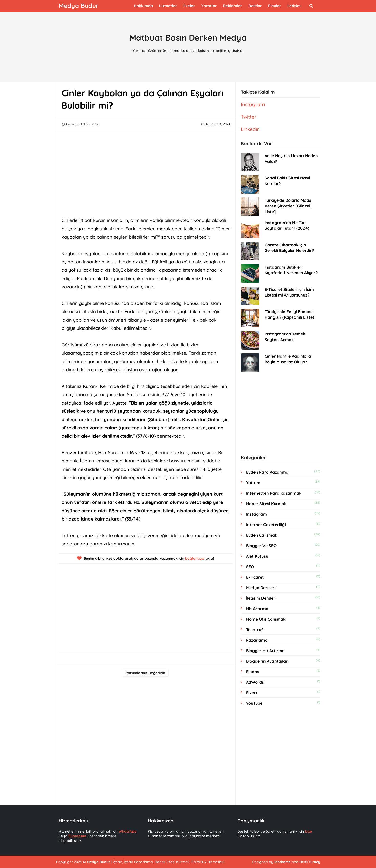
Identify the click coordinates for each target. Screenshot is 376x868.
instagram (256, 514)
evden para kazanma (267, 472)
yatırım (253, 483)
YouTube (254, 703)
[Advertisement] (146, 172)
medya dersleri (261, 588)
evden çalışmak (262, 535)
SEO (250, 567)
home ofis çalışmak (266, 619)
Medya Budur (98, 862)
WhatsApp (128, 831)
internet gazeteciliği (266, 525)
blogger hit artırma (265, 651)
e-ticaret (255, 577)
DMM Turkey (310, 862)
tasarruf (255, 630)
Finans (253, 672)
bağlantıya (195, 558)
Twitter (249, 117)
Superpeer (77, 836)
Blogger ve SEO (261, 546)
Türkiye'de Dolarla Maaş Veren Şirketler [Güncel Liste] (288, 206)
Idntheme (282, 862)
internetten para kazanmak (274, 493)
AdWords (255, 682)
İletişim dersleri (261, 598)
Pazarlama (257, 640)
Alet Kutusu (257, 556)
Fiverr (252, 693)
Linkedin (250, 129)
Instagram (253, 104)
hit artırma (257, 609)
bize (308, 831)
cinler (96, 124)
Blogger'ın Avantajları (267, 661)
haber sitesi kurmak (266, 504)
